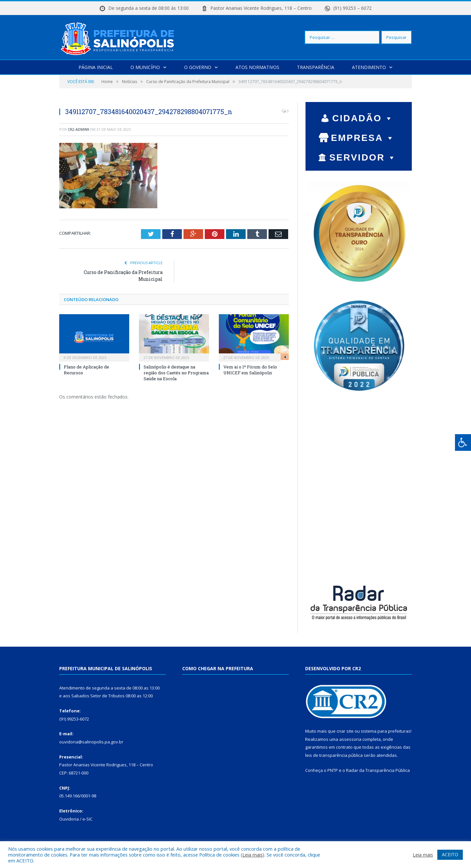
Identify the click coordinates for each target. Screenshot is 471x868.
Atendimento (369, 67)
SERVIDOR (363, 157)
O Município (145, 67)
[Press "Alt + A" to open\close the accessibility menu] (463, 443)
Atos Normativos (257, 67)
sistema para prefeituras (386, 731)
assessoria (350, 739)
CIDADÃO (363, 118)
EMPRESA (363, 137)
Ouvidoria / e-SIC (76, 819)
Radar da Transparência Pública (378, 770)
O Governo (198, 67)
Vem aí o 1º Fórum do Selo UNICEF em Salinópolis (250, 369)
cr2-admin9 (78, 129)
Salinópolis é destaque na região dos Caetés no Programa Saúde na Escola (176, 372)
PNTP (333, 770)
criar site (345, 731)
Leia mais (253, 855)
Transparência (316, 67)
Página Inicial (96, 67)
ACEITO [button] (450, 854)
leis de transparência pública (334, 755)
